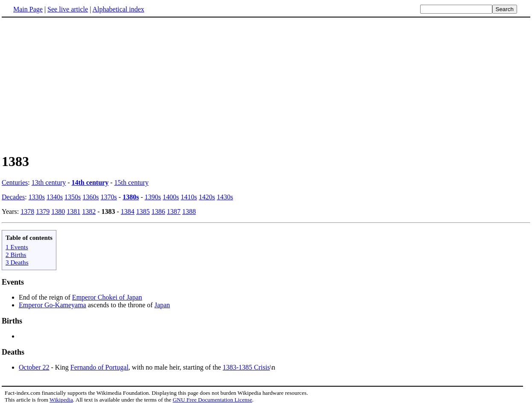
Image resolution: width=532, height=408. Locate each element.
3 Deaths (17, 262)
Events (13, 282)
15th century (132, 182)
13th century (49, 182)
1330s (37, 197)
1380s (131, 197)
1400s (171, 197)
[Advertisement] (73, 85)
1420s (207, 197)
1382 (89, 211)
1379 (43, 211)
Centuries (15, 182)
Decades (13, 197)
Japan (162, 305)
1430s (225, 197)
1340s (55, 197)
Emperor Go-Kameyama (53, 305)
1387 (174, 211)
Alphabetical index (118, 9)
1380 (58, 211)
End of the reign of (45, 297)
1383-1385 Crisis (246, 367)
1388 (189, 211)
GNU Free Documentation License (212, 400)
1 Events (17, 247)
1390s (153, 197)
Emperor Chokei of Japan (107, 297)
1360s (91, 197)
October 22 (34, 367)
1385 (143, 211)
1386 (158, 211)
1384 (128, 211)
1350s (73, 197)
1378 (27, 211)
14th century (90, 182)
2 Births (16, 255)
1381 (73, 211)
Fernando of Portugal (99, 367)
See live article (68, 9)
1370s (109, 197)
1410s (189, 197)
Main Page (28, 9)
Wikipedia (61, 400)
